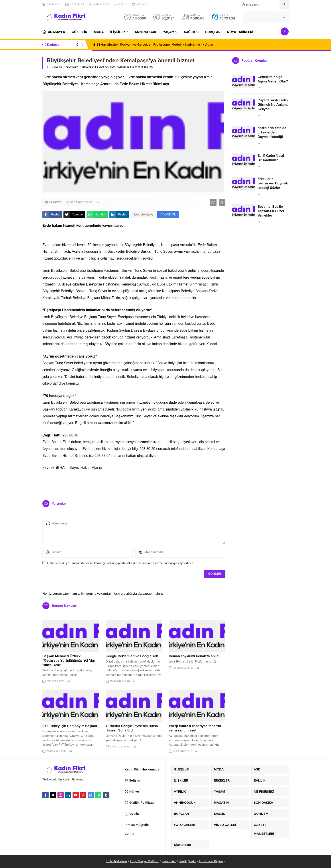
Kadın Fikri (169, 861)
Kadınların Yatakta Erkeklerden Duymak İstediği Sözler (272, 135)
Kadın (192, 861)
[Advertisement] (134, 483)
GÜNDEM (72, 67)
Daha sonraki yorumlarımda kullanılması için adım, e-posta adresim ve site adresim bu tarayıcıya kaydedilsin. (121, 563)
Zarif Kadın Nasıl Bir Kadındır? (271, 158)
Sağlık (183, 861)
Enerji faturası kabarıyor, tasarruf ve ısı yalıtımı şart (195, 728)
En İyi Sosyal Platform (145, 861)
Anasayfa (55, 67)
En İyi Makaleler (117, 861)
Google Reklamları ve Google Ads (132, 656)
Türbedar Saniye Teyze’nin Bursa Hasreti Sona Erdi (132, 728)
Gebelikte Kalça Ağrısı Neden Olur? (273, 79)
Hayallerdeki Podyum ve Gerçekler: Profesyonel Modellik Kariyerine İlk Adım (153, 45)
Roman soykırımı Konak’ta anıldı (194, 656)
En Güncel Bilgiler (211, 861)
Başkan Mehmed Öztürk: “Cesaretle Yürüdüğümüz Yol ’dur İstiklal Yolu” (69, 661)
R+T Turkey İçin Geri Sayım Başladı (70, 726)
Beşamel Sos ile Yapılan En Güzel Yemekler (271, 211)
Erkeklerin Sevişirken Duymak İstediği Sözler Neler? (273, 186)
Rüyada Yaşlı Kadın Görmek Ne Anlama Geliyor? (273, 105)
